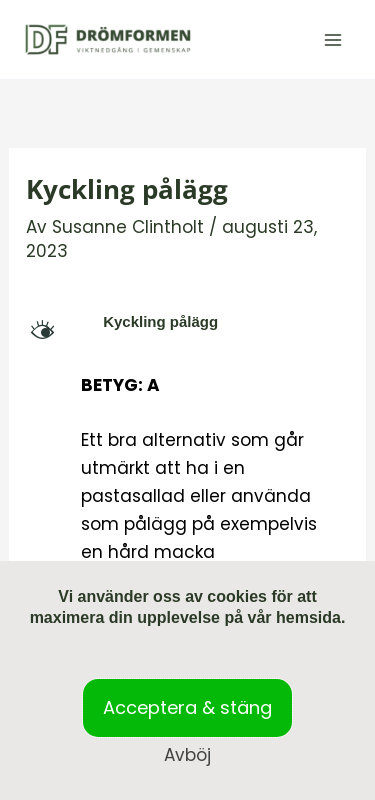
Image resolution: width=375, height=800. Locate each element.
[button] (187, 322)
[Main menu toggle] (333, 40)
